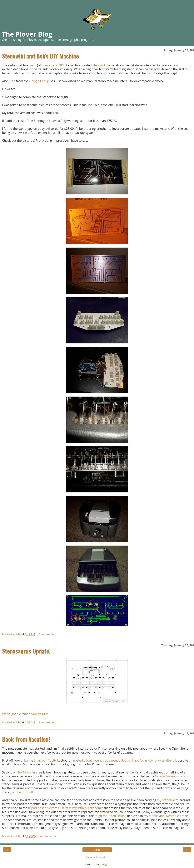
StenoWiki (99, 65)
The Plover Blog (27, 34)
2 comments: (47, 634)
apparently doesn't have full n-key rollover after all (141, 760)
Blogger (104, 864)
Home (97, 850)
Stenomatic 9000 (54, 65)
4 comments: (48, 836)
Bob (12, 81)
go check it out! (22, 792)
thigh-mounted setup (110, 816)
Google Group (39, 81)
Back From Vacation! (26, 739)
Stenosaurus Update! (26, 651)
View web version (97, 857)
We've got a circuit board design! (25, 714)
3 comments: (47, 722)
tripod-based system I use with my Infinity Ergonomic (66, 808)
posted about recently (89, 760)
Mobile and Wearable (164, 816)
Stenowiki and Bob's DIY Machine (40, 56)
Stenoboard (170, 800)
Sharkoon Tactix (45, 760)
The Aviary (24, 772)
